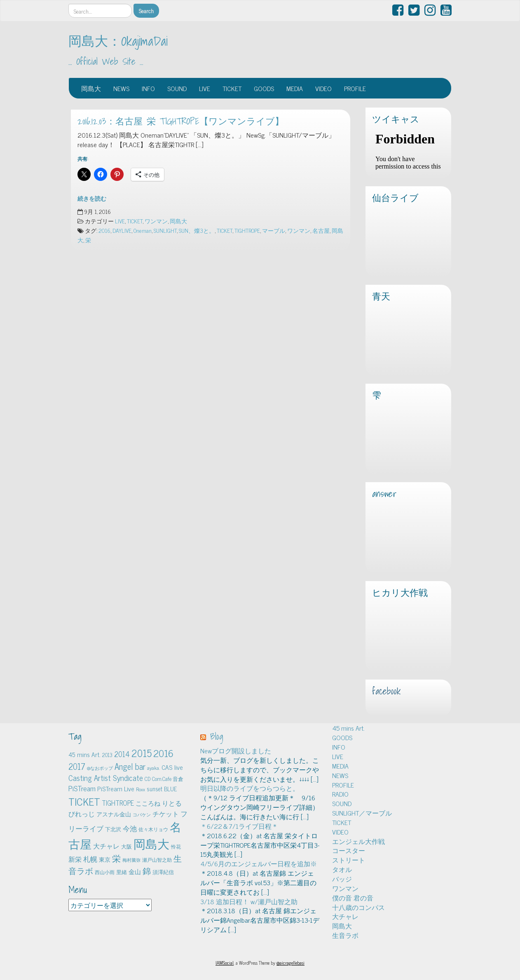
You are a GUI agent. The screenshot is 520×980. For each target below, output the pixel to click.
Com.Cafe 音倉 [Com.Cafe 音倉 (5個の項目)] (168, 779)
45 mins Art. (348, 728)
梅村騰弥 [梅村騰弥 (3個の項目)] (131, 860)
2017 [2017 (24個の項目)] (77, 766)
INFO (148, 88)
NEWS (121, 88)
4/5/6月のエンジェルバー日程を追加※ (259, 863)
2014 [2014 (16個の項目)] (122, 754)
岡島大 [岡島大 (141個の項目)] (151, 843)
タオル (342, 869)
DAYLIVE (122, 230)
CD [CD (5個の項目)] (148, 779)
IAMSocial (225, 963)
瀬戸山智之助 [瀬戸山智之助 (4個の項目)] (157, 860)
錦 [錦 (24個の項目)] (147, 870)
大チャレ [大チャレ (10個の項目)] (106, 846)
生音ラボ (345, 935)
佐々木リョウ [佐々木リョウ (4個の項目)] (153, 829)
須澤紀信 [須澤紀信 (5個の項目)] (163, 872)
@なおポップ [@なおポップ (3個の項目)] (100, 768)
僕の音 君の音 (353, 898)
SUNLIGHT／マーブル (362, 813)
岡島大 (91, 88)
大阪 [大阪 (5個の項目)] (126, 846)
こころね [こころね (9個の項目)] (148, 803)
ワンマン (156, 221)
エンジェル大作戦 (358, 841)
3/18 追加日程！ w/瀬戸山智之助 (249, 901)
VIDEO (323, 88)
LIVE (205, 88)
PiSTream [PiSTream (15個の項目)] (82, 788)
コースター (349, 850)
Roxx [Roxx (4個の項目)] (141, 789)
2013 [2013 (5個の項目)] (107, 755)
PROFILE (355, 88)
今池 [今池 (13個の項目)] (130, 828)
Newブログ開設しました (236, 750)
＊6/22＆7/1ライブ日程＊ (239, 826)
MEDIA (295, 88)
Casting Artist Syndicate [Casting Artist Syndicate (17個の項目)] (106, 778)
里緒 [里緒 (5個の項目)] (122, 872)
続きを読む (92, 198)
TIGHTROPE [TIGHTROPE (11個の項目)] (118, 803)
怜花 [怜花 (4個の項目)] (176, 846)
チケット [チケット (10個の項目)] (166, 814)
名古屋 (321, 230)
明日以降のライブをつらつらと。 (250, 788)
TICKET (232, 88)
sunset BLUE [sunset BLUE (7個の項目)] (162, 789)
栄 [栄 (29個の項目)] (116, 858)
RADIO (340, 794)
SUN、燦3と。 (197, 230)
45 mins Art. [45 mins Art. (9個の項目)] (84, 754)
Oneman (143, 230)
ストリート (349, 860)
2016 (104, 230)
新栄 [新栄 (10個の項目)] (75, 859)
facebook (386, 691)
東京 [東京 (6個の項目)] (105, 859)
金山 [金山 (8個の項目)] (135, 871)
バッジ (342, 879)
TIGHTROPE (247, 230)
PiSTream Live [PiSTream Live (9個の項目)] (116, 789)
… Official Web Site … (106, 61)
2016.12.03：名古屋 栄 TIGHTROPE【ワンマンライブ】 (181, 121)
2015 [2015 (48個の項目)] (142, 753)
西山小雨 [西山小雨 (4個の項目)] (105, 872)
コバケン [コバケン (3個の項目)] (142, 815)
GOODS (264, 88)
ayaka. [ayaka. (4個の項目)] (153, 768)
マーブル (274, 230)
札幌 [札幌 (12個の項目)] (90, 859)
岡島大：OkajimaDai (118, 41)
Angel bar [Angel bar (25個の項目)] (130, 766)
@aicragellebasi (290, 963)
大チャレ (345, 916)
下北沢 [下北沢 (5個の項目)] (113, 829)
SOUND (177, 88)
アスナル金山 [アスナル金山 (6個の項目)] (114, 814)
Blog (217, 736)
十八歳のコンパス (358, 907)
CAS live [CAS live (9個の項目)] (172, 767)
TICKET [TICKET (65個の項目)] (84, 801)
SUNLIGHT (165, 230)
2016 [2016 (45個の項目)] (163, 753)
